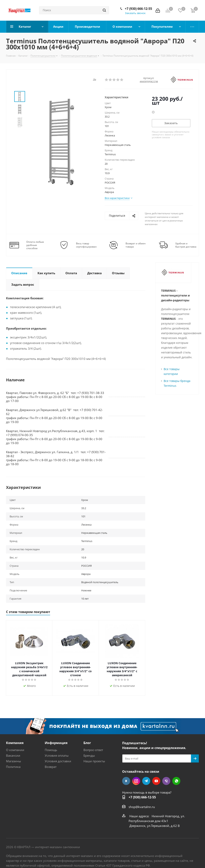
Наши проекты (94, 761)
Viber (166, 781)
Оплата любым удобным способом (35, 245)
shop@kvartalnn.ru (142, 807)
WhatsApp (176, 781)
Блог (87, 743)
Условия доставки (58, 761)
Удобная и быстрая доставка (186, 245)
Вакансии (13, 755)
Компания (15, 743)
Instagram (136, 781)
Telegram (146, 781)
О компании (15, 750)
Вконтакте (126, 781)
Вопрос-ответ (93, 750)
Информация (56, 743)
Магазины (14, 761)
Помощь (51, 750)
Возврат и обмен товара (136, 245)
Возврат (51, 767)
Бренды (89, 755)
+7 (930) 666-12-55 (138, 9)
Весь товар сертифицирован (86, 245)
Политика (13, 767)
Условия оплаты (57, 755)
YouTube (156, 781)
